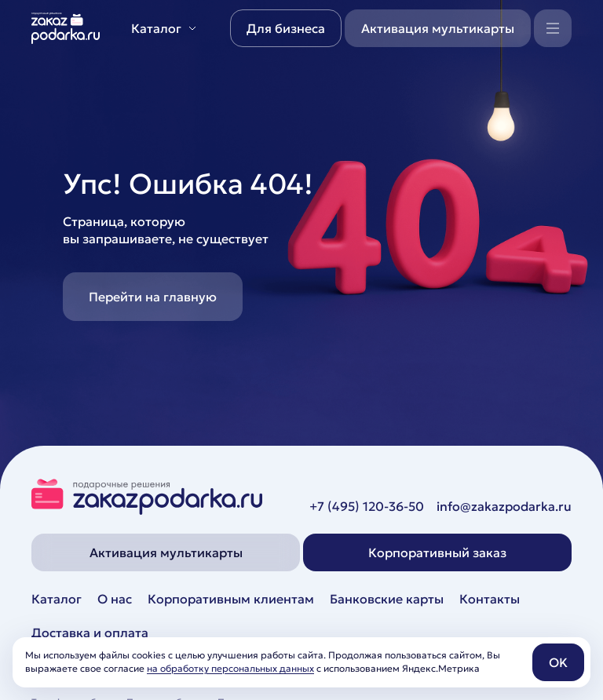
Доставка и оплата (90, 633)
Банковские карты (387, 599)
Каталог (57, 599)
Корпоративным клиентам (231, 599)
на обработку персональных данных (230, 668)
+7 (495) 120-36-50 (367, 506)
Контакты (490, 599)
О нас (115, 599)
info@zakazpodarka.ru (504, 506)
